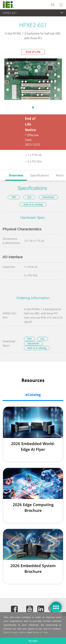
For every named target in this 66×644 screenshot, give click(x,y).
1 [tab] (33, 107)
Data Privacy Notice (15, 632)
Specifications (40, 175)
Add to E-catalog (33, 204)
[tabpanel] (33, 79)
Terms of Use (40, 632)
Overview (16, 175)
